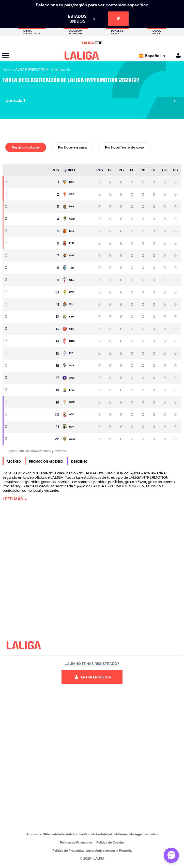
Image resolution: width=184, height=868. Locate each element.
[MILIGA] (177, 56)
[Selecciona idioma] (154, 56)
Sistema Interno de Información (65, 834)
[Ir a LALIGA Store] (92, 43)
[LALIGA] (82, 56)
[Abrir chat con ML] (171, 855)
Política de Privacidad (76, 842)
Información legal (129, 834)
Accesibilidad (102, 834)
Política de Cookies (110, 842)
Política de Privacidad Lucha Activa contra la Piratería (92, 851)
